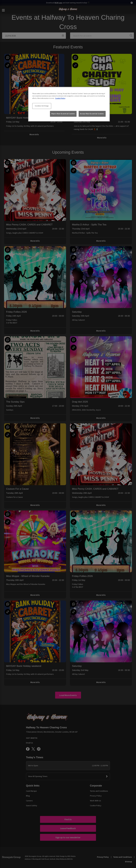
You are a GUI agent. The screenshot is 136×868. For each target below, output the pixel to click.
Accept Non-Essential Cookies (92, 114)
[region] (69, 104)
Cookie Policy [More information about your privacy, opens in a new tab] (60, 98)
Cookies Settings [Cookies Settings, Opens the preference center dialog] (42, 106)
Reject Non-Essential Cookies (63, 114)
